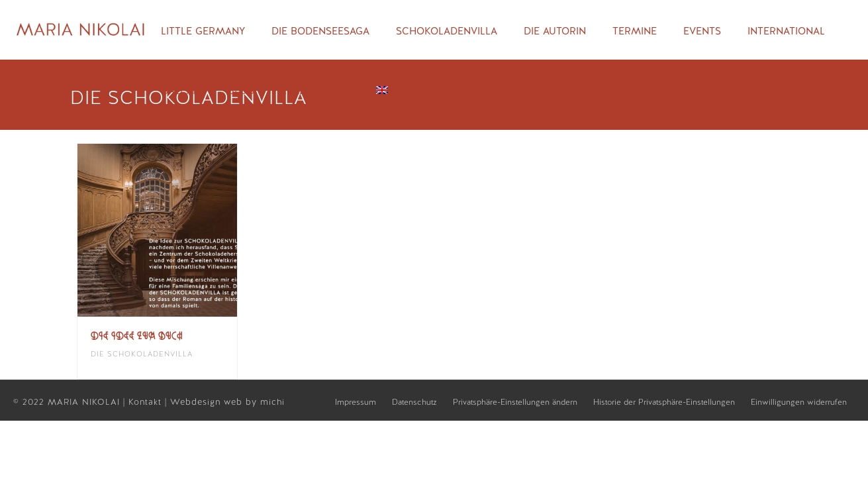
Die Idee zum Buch (137, 336)
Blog (241, 91)
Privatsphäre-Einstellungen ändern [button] (515, 402)
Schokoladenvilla (447, 31)
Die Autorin (555, 31)
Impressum (356, 402)
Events (702, 31)
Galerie (181, 91)
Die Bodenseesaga (320, 31)
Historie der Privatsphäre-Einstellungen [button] (664, 402)
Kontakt (147, 402)
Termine (635, 31)
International (786, 31)
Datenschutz (414, 402)
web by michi (256, 402)
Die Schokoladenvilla (142, 354)
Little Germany (203, 31)
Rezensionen (315, 91)
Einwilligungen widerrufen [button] (799, 402)
